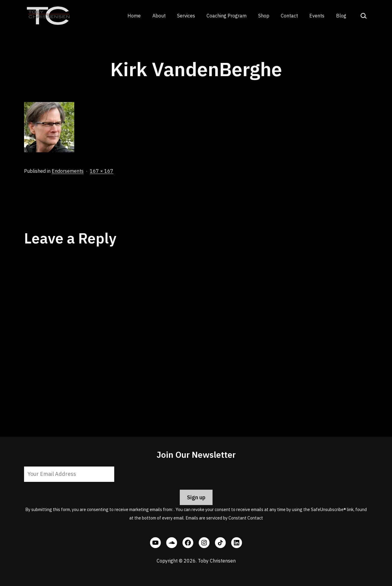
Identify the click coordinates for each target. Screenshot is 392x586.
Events (317, 16)
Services (186, 16)
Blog (341, 16)
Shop (264, 16)
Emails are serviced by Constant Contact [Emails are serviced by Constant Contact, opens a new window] (224, 518)
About (159, 16)
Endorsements (68, 171)
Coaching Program (227, 16)
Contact (289, 16)
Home (134, 16)
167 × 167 (102, 171)
